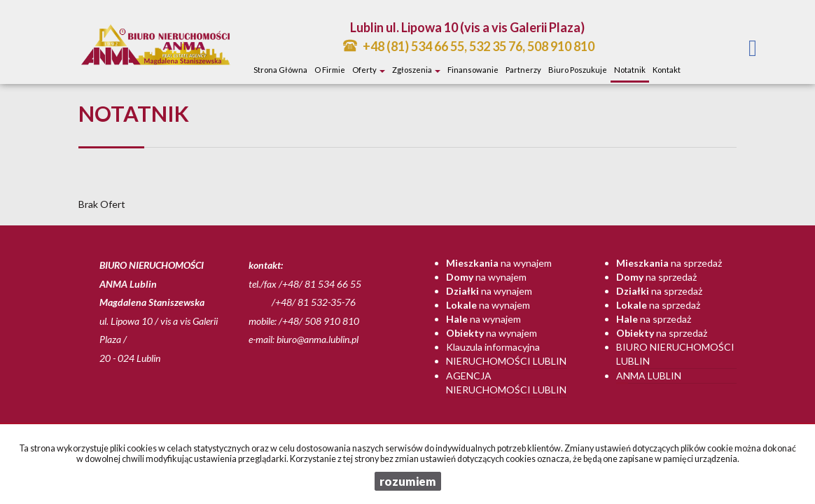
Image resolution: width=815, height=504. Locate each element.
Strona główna (280, 70)
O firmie (330, 70)
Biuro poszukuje (578, 70)
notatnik (630, 70)
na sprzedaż (669, 263)
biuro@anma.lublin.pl (318, 339)
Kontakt (667, 70)
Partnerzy (523, 70)
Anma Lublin (649, 376)
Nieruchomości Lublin (506, 361)
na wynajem (499, 263)
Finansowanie (473, 70)
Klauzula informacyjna (493, 347)
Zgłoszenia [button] (416, 70)
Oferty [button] (369, 70)
